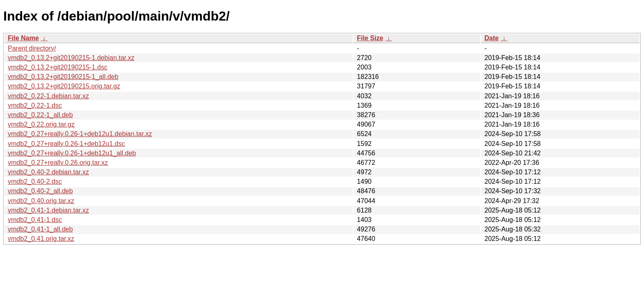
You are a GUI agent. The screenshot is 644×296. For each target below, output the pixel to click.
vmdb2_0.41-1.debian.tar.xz (48, 210)
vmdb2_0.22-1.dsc (35, 105)
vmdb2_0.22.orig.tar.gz (41, 124)
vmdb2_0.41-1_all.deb (40, 229)
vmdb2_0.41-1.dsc (35, 220)
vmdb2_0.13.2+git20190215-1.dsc (57, 67)
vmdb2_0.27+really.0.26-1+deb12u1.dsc (66, 144)
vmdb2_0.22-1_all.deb (40, 115)
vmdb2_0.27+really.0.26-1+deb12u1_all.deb (72, 153)
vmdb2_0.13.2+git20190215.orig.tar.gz (64, 86)
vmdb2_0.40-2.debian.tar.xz (48, 172)
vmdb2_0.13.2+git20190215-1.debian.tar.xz (71, 58)
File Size (370, 38)
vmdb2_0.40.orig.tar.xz (41, 201)
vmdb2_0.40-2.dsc (35, 182)
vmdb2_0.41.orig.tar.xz (41, 239)
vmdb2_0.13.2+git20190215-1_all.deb (63, 77)
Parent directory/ (32, 48)
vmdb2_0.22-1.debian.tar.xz (48, 96)
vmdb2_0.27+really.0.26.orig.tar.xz (58, 163)
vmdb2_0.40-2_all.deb (40, 191)
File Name (23, 38)
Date (491, 38)
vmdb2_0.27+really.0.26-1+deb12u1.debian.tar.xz (80, 134)
